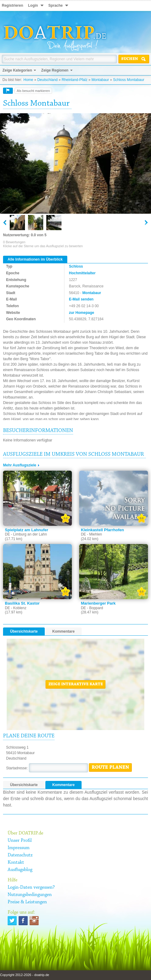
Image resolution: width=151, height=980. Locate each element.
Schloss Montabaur (129, 80)
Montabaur (100, 80)
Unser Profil (20, 841)
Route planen (110, 767)
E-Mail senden (81, 299)
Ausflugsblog (20, 870)
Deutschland (47, 80)
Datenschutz (20, 855)
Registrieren (12, 5)
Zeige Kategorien (17, 70)
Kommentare (63, 631)
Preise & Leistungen (27, 902)
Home (28, 80)
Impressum (19, 848)
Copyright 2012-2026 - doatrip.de (25, 975)
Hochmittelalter (82, 273)
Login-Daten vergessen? (31, 887)
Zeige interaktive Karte (76, 684)
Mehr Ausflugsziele (20, 465)
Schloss (76, 266)
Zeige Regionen (55, 70)
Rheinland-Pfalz (74, 80)
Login (33, 5)
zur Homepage (82, 313)
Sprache (56, 5)
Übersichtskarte (24, 631)
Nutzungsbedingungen (30, 895)
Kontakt (16, 862)
